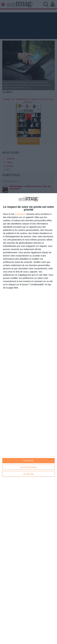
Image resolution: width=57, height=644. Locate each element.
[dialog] (28, 419)
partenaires (20, 214)
